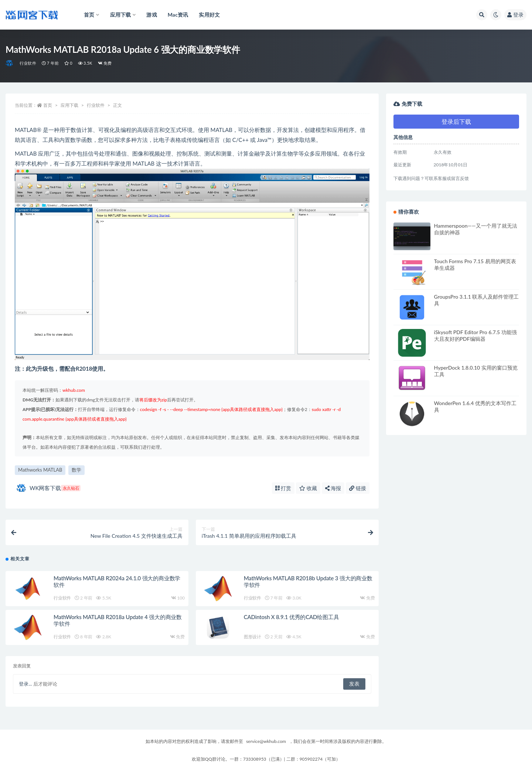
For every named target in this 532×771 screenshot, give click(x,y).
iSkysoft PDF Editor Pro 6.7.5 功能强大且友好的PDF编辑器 (475, 335)
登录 (515, 15)
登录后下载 (456, 121)
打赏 (283, 488)
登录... (25, 684)
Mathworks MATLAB (40, 470)
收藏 (308, 488)
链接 (358, 488)
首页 (48, 105)
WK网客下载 (49, 488)
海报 (333, 488)
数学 (76, 470)
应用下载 (69, 105)
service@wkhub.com (266, 741)
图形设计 (253, 637)
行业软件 (28, 63)
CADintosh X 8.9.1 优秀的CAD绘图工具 (291, 617)
